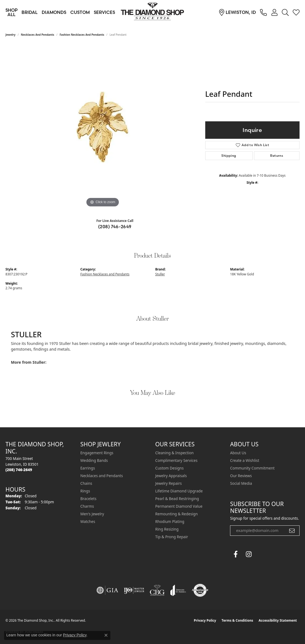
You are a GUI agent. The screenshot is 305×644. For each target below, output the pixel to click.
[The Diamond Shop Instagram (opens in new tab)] (262, 554)
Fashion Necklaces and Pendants (82, 35)
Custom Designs (170, 468)
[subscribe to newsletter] (292, 531)
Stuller (160, 274)
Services (104, 12)
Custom (80, 12)
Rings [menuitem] (85, 491)
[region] (102, 127)
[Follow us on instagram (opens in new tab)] (249, 554)
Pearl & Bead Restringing (177, 499)
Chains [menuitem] (86, 483)
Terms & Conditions (237, 620)
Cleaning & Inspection (175, 453)
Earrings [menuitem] (88, 468)
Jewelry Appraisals (171, 476)
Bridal (30, 12)
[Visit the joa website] (178, 590)
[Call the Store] (19, 470)
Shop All (11, 12)
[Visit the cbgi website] (157, 590)
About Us (238, 453)
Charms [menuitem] (87, 506)
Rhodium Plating (170, 521)
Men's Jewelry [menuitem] (92, 514)
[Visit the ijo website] (134, 590)
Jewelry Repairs (169, 483)
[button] (274, 12)
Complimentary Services (176, 460)
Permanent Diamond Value (179, 506)
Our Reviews (241, 476)
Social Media (241, 483)
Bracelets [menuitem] (88, 499)
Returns (277, 156)
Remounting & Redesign (177, 514)
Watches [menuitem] (88, 521)
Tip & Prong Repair (172, 537)
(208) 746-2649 (115, 227)
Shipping (229, 156)
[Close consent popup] (106, 635)
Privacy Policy (205, 620)
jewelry (10, 35)
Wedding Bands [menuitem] (94, 460)
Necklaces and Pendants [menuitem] (102, 476)
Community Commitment (252, 468)
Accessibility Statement (278, 620)
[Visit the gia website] (107, 590)
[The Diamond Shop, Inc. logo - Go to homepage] (153, 12)
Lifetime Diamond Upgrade (179, 491)
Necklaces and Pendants (38, 35)
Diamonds (54, 12)
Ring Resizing (167, 529)
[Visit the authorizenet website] (200, 590)
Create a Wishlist (245, 460)
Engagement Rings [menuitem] (97, 453)
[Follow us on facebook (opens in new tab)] (235, 554)
